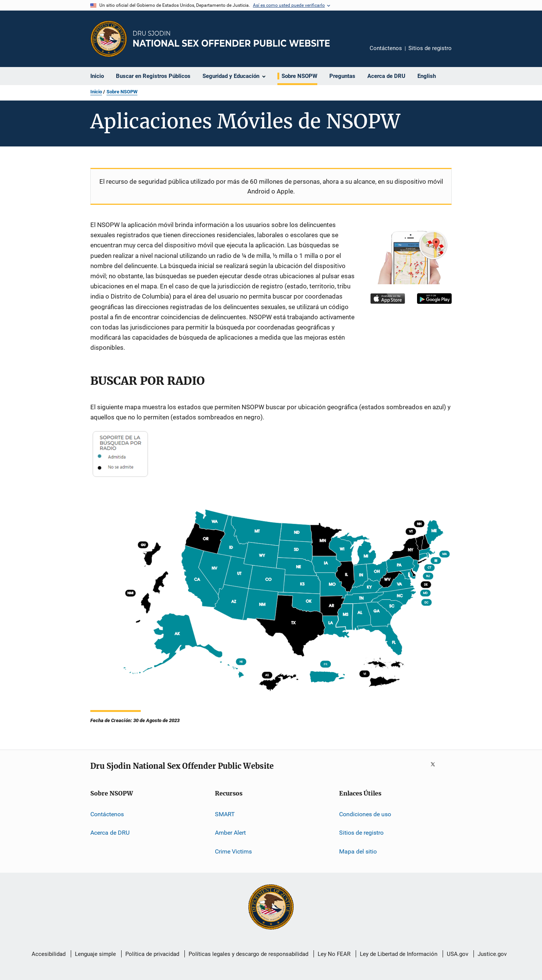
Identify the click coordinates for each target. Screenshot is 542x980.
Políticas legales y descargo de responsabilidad (248, 954)
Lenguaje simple (95, 954)
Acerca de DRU (110, 833)
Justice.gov (492, 954)
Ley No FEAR (334, 954)
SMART (225, 814)
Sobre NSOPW (122, 92)
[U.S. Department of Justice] (271, 908)
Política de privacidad (152, 954)
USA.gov (458, 954)
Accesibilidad (49, 954)
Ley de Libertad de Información (399, 954)
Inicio (96, 92)
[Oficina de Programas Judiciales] (109, 39)
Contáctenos (386, 48)
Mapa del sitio (358, 851)
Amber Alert (230, 833)
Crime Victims (233, 851)
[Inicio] (231, 39)
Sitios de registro (430, 48)
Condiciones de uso (365, 814)
